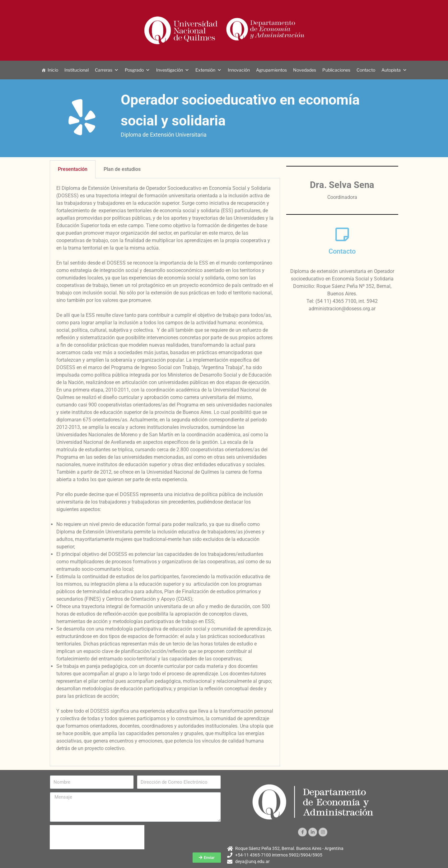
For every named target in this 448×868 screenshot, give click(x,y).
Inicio (53, 70)
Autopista (391, 70)
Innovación (239, 70)
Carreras (104, 70)
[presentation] (97, 837)
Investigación (170, 70)
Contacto (366, 70)
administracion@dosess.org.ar (342, 309)
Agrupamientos (271, 70)
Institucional (77, 70)
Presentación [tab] (73, 169)
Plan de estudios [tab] (122, 169)
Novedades (305, 70)
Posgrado (134, 70)
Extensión (205, 70)
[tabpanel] (165, 472)
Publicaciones (336, 70)
